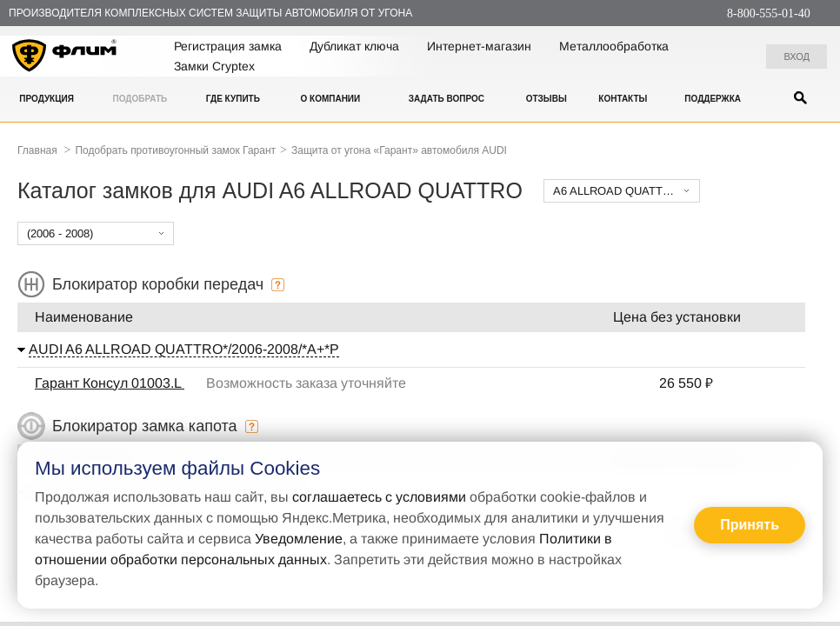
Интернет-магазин (479, 46)
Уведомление (299, 539)
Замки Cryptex (214, 66)
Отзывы (547, 99)
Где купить (233, 99)
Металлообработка (614, 46)
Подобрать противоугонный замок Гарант (175, 150)
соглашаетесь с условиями (379, 497)
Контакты (623, 99)
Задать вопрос (447, 99)
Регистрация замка (228, 46)
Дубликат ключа (354, 46)
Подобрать (140, 99)
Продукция (47, 99)
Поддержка (713, 99)
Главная (37, 150)
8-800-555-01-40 (769, 13)
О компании (330, 99)
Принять (750, 525)
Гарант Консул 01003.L (110, 383)
